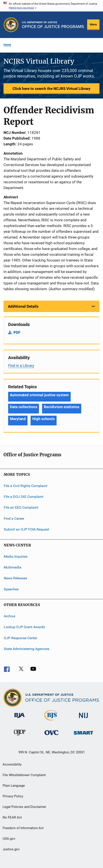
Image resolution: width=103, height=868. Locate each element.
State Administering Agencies (27, 649)
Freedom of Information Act (23, 828)
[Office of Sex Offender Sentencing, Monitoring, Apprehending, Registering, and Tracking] (83, 735)
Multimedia (13, 567)
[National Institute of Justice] (83, 719)
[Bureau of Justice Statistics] (51, 721)
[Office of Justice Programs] (11, 25)
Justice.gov (11, 849)
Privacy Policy (13, 796)
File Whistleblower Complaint (24, 775)
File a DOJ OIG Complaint (24, 497)
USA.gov (9, 839)
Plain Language (14, 786)
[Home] (53, 25)
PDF (17, 332)
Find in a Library (21, 366)
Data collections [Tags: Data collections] (24, 407)
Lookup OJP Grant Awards (24, 627)
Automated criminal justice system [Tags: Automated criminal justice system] (39, 395)
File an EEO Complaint (21, 507)
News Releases (15, 578)
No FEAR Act (12, 817)
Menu (93, 24)
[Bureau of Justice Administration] (19, 719)
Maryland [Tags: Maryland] (18, 419)
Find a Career (14, 518)
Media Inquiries (16, 556)
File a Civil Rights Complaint (26, 486)
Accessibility (12, 764)
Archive (9, 616)
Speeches (11, 589)
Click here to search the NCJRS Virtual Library (51, 89)
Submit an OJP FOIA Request (26, 529)
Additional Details (23, 306)
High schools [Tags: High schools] (44, 419)
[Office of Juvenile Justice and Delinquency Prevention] (20, 736)
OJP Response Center (20, 638)
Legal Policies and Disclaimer (24, 807)
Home (7, 45)
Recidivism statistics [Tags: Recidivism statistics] (62, 407)
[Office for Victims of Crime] (51, 736)
